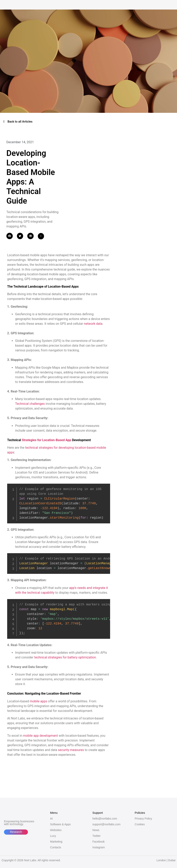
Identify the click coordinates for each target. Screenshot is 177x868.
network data (93, 324)
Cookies (140, 824)
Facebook (98, 842)
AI (51, 819)
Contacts (56, 847)
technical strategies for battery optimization (65, 657)
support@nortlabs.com (106, 824)
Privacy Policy (143, 819)
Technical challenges (30, 404)
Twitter (96, 836)
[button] (10, 236)
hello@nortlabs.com (105, 819)
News (96, 830)
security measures (71, 750)
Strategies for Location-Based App (46, 440)
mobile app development (41, 736)
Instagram (99, 847)
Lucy (53, 836)
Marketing (56, 842)
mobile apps (39, 701)
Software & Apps (61, 824)
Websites (56, 830)
